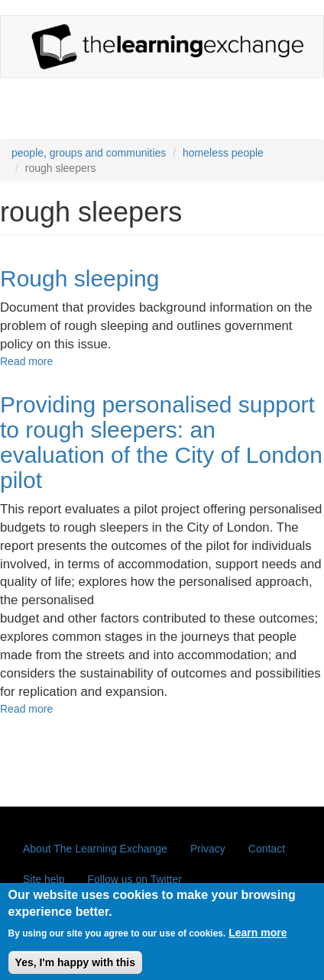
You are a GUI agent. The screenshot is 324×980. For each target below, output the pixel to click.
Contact (267, 849)
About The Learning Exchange (95, 849)
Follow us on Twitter (134, 879)
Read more (26, 361)
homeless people (223, 153)
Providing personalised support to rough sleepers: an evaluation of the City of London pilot (161, 442)
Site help (44, 879)
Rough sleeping (80, 278)
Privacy (208, 849)
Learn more (258, 940)
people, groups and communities (89, 153)
